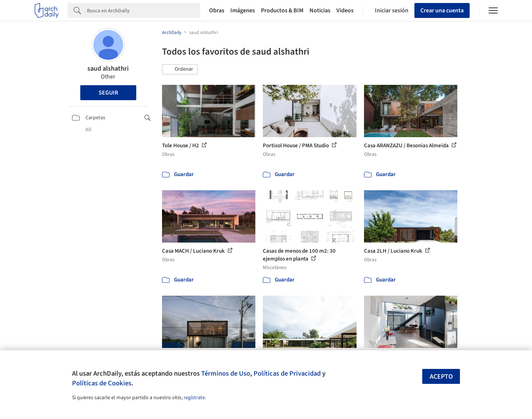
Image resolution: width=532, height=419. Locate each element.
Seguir (108, 93)
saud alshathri (108, 69)
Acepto (441, 377)
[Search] (144, 10)
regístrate (194, 398)
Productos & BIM (282, 10)
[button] (180, 70)
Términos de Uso (226, 373)
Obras (217, 10)
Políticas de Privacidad (287, 373)
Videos (345, 10)
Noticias (320, 10)
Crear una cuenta (442, 10)
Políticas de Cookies (102, 383)
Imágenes (243, 10)
